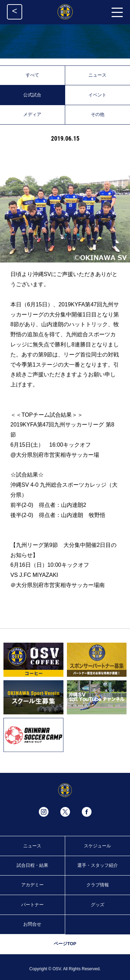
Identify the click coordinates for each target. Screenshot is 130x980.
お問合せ (32, 924)
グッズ (98, 905)
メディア (32, 114)
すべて (32, 75)
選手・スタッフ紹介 (98, 865)
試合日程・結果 (32, 865)
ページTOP (65, 944)
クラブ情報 (98, 885)
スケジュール (97, 846)
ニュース (97, 75)
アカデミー (32, 885)
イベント (97, 95)
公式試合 (32, 95)
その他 (98, 114)
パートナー (32, 905)
